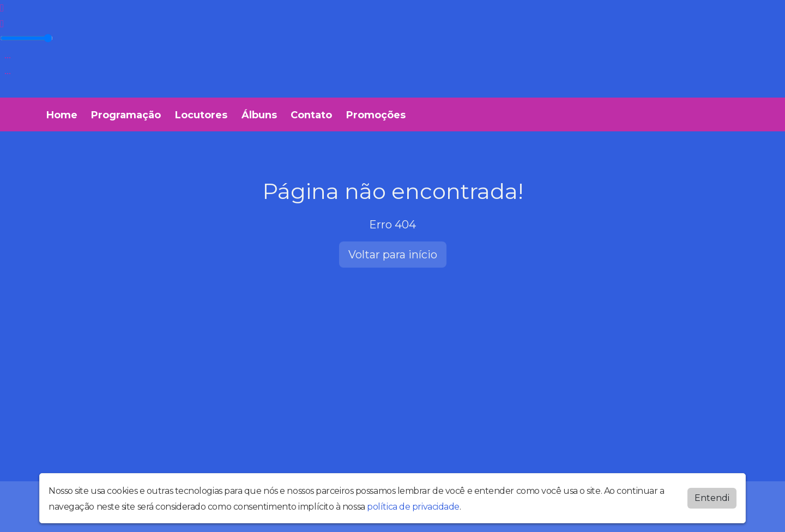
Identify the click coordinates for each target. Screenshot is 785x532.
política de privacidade (413, 507)
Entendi (712, 498)
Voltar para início (393, 255)
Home (62, 115)
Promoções (376, 115)
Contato (311, 115)
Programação (126, 115)
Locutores (201, 115)
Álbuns (259, 115)
